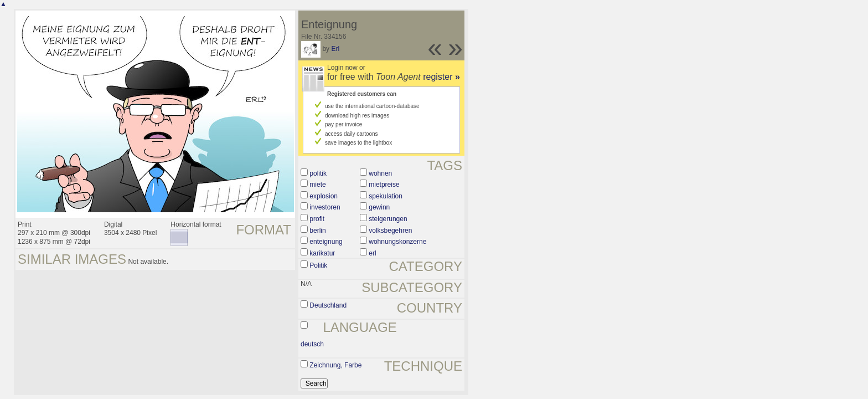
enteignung (326, 242)
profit (317, 219)
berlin (317, 231)
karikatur (322, 253)
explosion (324, 196)
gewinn (379, 207)
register (441, 77)
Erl (335, 49)
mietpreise (384, 185)
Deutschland (328, 305)
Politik (318, 265)
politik (318, 173)
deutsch (312, 344)
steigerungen (388, 219)
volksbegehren (390, 231)
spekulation (386, 196)
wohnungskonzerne (397, 242)
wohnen (380, 173)
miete (317, 185)
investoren (325, 207)
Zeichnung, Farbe (335, 365)
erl (372, 253)
